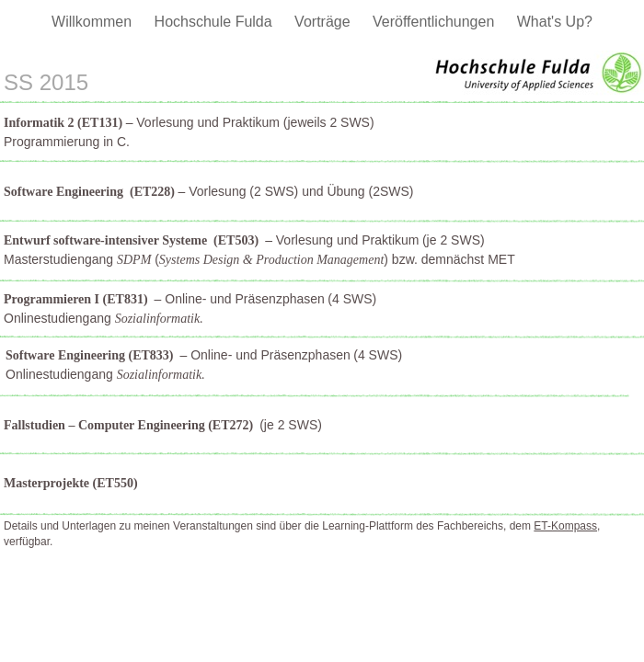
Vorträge (324, 22)
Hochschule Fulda (216, 22)
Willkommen (94, 22)
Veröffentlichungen (436, 22)
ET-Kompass (565, 526)
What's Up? (555, 22)
